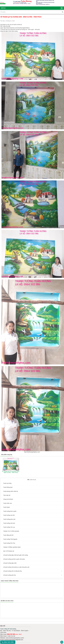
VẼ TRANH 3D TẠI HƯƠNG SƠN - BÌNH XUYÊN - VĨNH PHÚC (11, 472)
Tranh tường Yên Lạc (9, 527)
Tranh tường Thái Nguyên (10, 539)
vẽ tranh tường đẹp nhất (10, 563)
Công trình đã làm (8, 499)
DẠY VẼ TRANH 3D (9, 551)
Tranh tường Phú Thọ (9, 543)
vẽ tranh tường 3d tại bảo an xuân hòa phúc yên (16, 567)
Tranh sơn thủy (7, 483)
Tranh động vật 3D (8, 535)
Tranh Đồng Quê (8, 487)
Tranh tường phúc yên (9, 519)
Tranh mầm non (8, 503)
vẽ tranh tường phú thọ (10, 575)
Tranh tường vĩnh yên (9, 523)
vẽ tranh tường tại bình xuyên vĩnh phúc (14, 559)
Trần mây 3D (7, 495)
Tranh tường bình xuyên (10, 511)
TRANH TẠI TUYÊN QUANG (11, 531)
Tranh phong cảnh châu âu (11, 491)
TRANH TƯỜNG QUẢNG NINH (12, 547)
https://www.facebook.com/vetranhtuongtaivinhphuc (17, 28)
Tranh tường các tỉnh (9, 515)
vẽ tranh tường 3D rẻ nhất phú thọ (13, 571)
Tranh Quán (7, 507)
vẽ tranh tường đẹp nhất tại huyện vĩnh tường (16, 555)
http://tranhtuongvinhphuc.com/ (32, 452)
